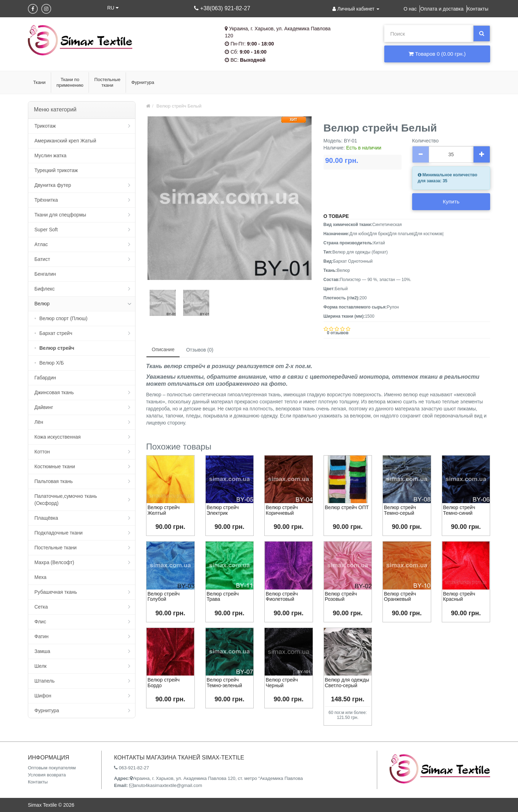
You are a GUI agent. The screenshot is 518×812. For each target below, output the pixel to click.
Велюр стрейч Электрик (223, 510)
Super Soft (46, 230)
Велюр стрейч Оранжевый (400, 596)
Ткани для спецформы (61, 215)
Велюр (42, 304)
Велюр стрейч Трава (223, 596)
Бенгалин (45, 274)
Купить (451, 202)
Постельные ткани (56, 548)
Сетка (41, 607)
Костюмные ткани (55, 466)
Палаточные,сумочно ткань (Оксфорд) (66, 500)
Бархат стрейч (56, 333)
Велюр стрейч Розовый (341, 596)
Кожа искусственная (58, 437)
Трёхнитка (46, 200)
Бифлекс (45, 289)
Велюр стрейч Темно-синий (459, 510)
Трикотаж (45, 126)
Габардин (45, 378)
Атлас (41, 244)
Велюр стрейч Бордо (164, 682)
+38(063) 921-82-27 (222, 8)
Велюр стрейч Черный (282, 682)
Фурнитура (47, 710)
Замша (43, 651)
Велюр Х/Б (52, 363)
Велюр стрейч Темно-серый (400, 510)
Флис (40, 622)
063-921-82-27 (131, 768)
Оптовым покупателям (52, 768)
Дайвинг (44, 407)
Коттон (42, 452)
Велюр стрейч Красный (459, 596)
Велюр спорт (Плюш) (64, 318)
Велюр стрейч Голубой (164, 596)
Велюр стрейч (57, 348)
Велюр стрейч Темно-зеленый (225, 682)
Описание (163, 349)
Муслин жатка (51, 155)
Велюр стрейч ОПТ (347, 507)
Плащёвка (46, 518)
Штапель (45, 681)
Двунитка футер (53, 185)
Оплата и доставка (442, 9)
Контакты (478, 9)
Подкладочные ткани (59, 533)
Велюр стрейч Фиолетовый (282, 596)
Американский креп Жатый (65, 141)
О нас (410, 9)
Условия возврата (47, 775)
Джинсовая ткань (54, 392)
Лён (39, 422)
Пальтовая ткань (54, 481)
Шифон (43, 696)
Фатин (42, 636)
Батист (42, 259)
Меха (41, 577)
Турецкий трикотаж (56, 170)
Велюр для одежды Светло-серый (347, 682)
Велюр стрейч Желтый (164, 510)
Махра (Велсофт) (55, 562)
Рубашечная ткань (56, 592)
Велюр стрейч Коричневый (282, 510)
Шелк (41, 666)
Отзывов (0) (200, 350)
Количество (425, 141)
